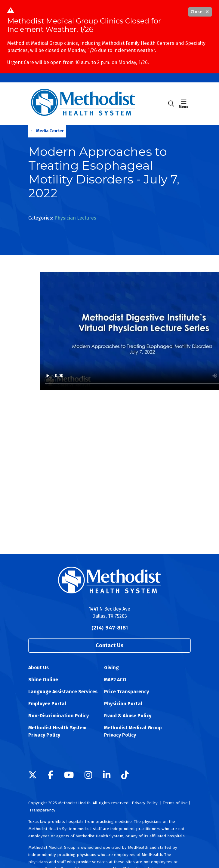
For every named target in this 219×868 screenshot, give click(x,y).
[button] (185, 104)
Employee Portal (47, 704)
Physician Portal (123, 704)
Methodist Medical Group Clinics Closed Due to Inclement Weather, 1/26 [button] (110, 78)
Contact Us (109, 645)
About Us (39, 668)
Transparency (42, 810)
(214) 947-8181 (110, 628)
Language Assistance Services (63, 692)
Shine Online (43, 680)
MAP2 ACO (115, 680)
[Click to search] (171, 104)
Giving (111, 668)
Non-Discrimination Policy (59, 716)
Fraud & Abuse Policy (128, 716)
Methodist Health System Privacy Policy (57, 731)
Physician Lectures (75, 218)
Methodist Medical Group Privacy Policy (133, 731)
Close (200, 12)
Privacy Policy (145, 803)
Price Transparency (126, 692)
